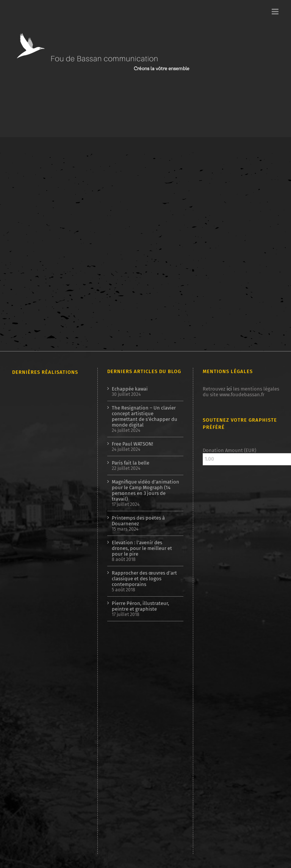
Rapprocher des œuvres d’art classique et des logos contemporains (144, 579)
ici (229, 389)
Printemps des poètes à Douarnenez (138, 521)
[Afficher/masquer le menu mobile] (276, 12)
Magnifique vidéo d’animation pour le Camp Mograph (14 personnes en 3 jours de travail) (145, 490)
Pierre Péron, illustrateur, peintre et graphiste (140, 606)
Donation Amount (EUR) (229, 450)
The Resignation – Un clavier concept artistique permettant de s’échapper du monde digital (145, 416)
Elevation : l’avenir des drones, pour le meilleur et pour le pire (142, 548)
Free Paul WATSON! (132, 444)
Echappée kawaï (130, 389)
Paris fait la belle (131, 463)
